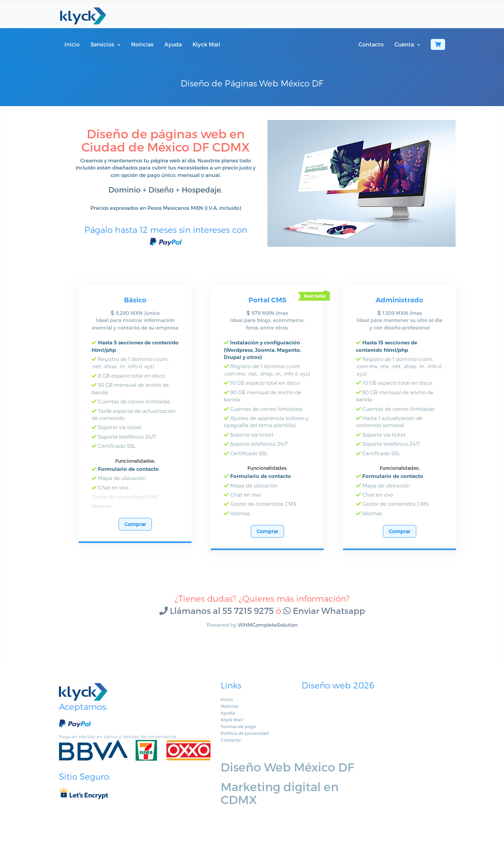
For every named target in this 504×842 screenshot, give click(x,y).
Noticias (142, 44)
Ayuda (173, 44)
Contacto (371, 44)
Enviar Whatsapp (324, 618)
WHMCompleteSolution (268, 632)
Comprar (135, 531)
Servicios (105, 44)
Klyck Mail (206, 44)
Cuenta (407, 44)
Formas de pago (209, 734)
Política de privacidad (215, 740)
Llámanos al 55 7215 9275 (216, 618)
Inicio (72, 44)
